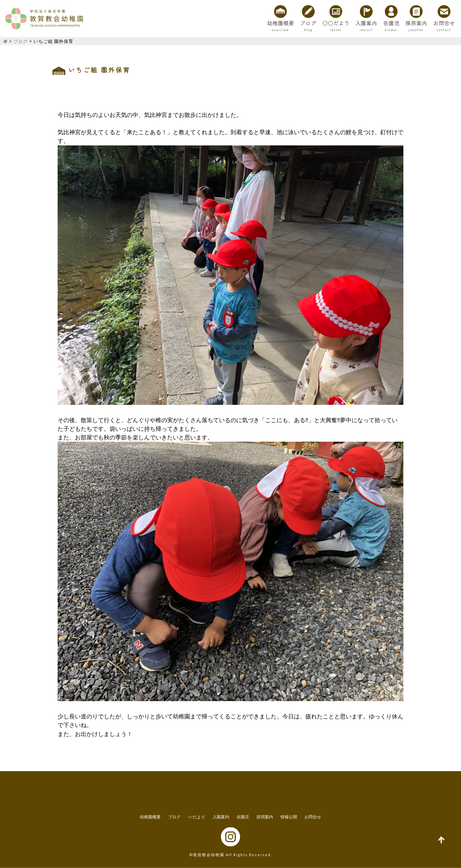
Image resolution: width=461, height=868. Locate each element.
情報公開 (289, 817)
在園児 (371, 23)
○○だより (299, 23)
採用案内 (404, 23)
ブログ (263, 23)
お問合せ (440, 23)
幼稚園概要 (228, 23)
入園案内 (338, 23)
